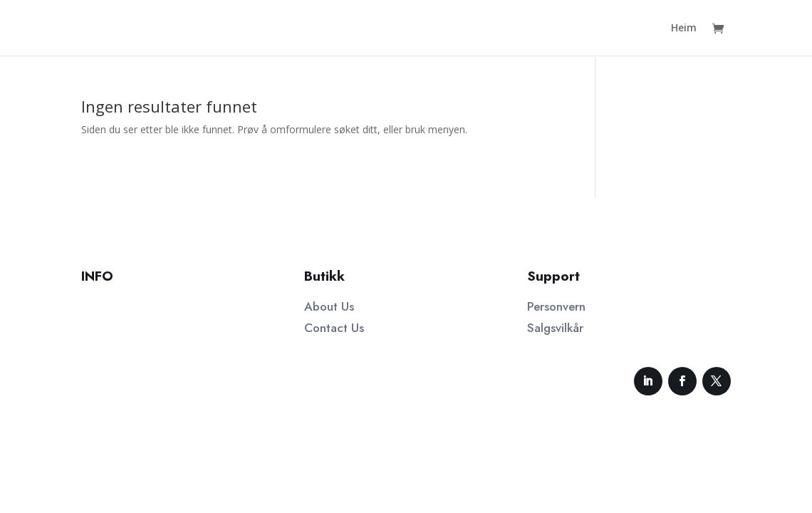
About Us (329, 306)
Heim (684, 28)
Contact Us (334, 328)
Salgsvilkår (555, 328)
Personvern (556, 306)
